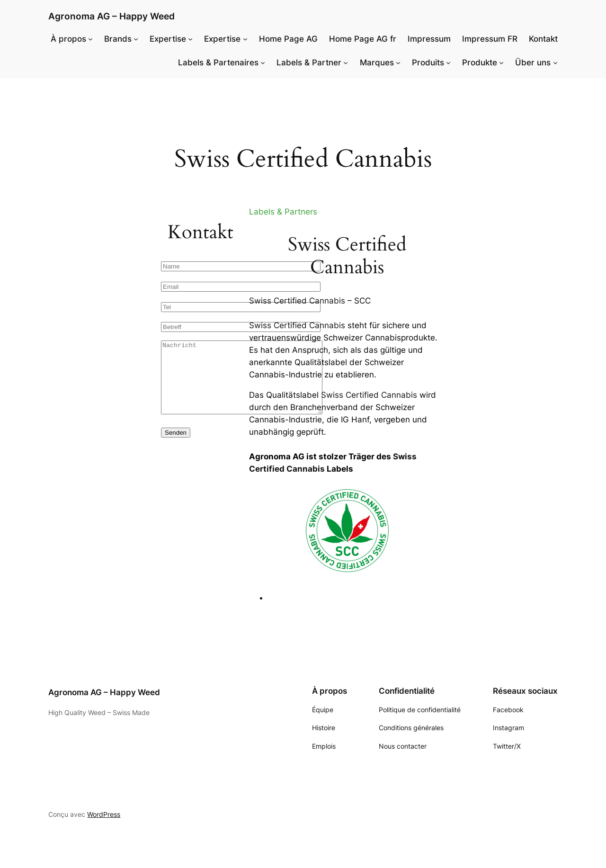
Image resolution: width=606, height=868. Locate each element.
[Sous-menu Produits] (448, 63)
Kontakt (543, 39)
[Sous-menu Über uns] (555, 63)
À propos (68, 39)
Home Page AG (288, 39)
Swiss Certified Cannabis (297, 301)
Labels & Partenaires (218, 63)
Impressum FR (490, 39)
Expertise (168, 39)
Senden (176, 447)
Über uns (533, 63)
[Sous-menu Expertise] (190, 39)
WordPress (104, 814)
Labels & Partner (309, 63)
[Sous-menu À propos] (90, 39)
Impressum (429, 39)
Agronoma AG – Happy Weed (111, 16)
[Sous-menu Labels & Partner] (346, 63)
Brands (118, 39)
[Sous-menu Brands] (136, 39)
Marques (377, 63)
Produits (428, 63)
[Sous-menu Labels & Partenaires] (263, 63)
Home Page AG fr (363, 39)
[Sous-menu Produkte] (501, 63)
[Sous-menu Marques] (398, 63)
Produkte (480, 63)
